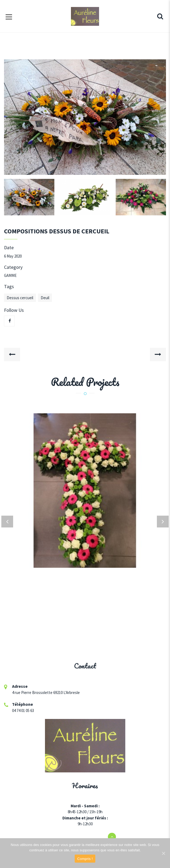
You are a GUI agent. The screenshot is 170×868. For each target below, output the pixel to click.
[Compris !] (163, 853)
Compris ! (85, 859)
